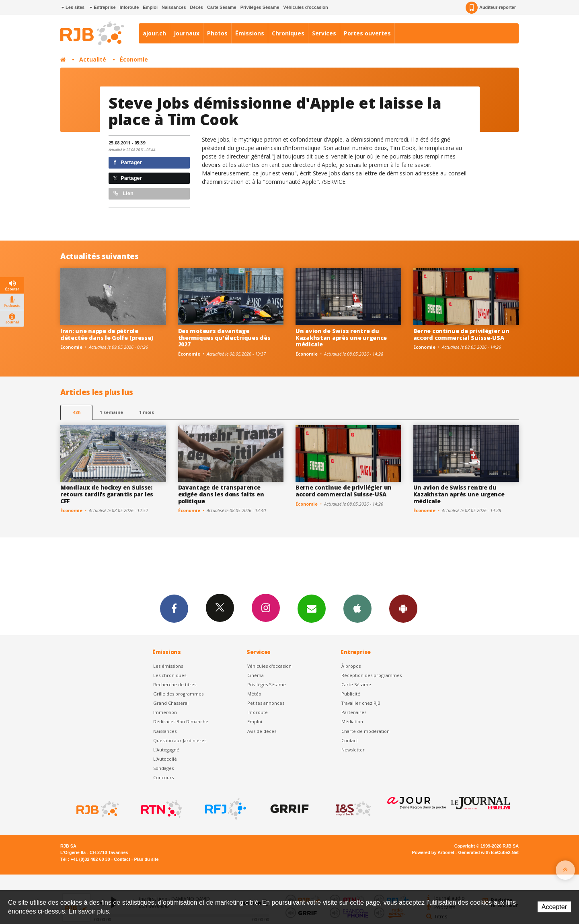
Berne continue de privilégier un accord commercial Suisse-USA (461, 334)
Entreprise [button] (102, 7)
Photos (217, 33)
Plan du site (146, 859)
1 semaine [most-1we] (111, 412)
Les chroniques (170, 675)
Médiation (352, 721)
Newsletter (353, 750)
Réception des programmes (372, 675)
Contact (350, 740)
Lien (123, 193)
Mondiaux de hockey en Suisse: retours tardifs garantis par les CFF (107, 494)
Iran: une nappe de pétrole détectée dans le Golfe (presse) (107, 334)
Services (324, 33)
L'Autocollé (165, 759)
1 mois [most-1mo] (147, 412)
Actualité (93, 59)
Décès (197, 7)
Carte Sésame (222, 7)
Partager (128, 162)
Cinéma (256, 675)
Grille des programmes (178, 694)
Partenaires (354, 712)
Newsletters (312, 608)
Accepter (554, 907)
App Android (403, 608)
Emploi (150, 7)
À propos (351, 666)
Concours (163, 777)
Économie (134, 59)
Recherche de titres (175, 684)
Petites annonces (266, 703)
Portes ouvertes (367, 33)
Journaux (187, 33)
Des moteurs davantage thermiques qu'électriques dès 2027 (224, 338)
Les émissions (168, 666)
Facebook (174, 608)
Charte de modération (365, 731)
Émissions (250, 33)
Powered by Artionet (433, 852)
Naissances (174, 7)
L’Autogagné (166, 750)
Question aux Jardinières (180, 740)
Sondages (163, 768)
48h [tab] (77, 412)
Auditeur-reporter (491, 8)
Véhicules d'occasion (305, 7)
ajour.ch (154, 33)
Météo (254, 694)
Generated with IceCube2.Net (489, 852)
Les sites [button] (73, 7)
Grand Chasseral (171, 703)
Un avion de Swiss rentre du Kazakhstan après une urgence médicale (341, 338)
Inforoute (129, 7)
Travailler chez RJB (361, 703)
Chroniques (288, 33)
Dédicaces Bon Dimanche (181, 721)
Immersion (165, 712)
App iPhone (357, 608)
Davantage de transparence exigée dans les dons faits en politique (221, 494)
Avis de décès (262, 731)
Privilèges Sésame (260, 7)
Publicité (351, 694)
